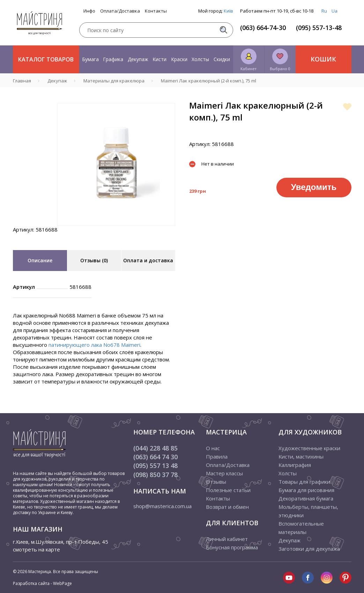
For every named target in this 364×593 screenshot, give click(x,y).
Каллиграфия (295, 465)
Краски (179, 59)
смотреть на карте (36, 549)
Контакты (156, 11)
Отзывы (216, 482)
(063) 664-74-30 (263, 28)
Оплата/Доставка (120, 11)
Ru (324, 11)
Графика (113, 59)
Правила (217, 456)
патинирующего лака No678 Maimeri (94, 345)
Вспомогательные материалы (301, 528)
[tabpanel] (116, 164)
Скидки (222, 59)
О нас (213, 448)
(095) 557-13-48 (319, 28)
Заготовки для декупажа (309, 549)
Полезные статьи (228, 490)
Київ (228, 11)
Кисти (159, 59)
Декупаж (138, 59)
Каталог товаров (46, 59)
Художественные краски (309, 448)
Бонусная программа (232, 547)
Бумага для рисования (306, 490)
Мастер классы (224, 473)
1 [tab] (116, 231)
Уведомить (314, 187)
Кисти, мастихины (301, 456)
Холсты (200, 59)
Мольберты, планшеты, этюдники (308, 511)
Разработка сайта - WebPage (42, 583)
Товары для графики (304, 482)
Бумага (90, 59)
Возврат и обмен (227, 507)
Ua (335, 11)
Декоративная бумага (306, 498)
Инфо (89, 11)
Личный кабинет (227, 539)
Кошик (323, 59)
